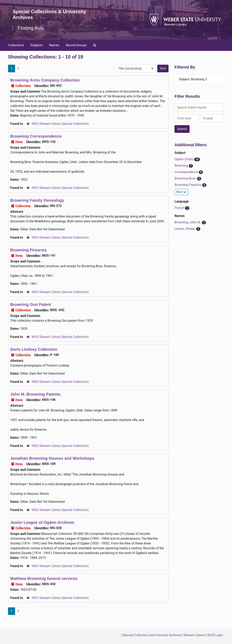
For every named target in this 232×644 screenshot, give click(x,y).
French (180, 208)
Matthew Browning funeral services (44, 578)
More (181, 192)
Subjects (37, 45)
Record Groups (76, 45)
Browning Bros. (186, 178)
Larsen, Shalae (185, 229)
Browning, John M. (188, 222)
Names (54, 45)
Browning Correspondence (36, 136)
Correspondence (187, 172)
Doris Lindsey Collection (34, 349)
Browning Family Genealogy (37, 200)
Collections (16, 45)
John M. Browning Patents (35, 394)
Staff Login (215, 635)
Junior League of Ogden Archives (42, 522)
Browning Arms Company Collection (45, 80)
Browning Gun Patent (31, 304)
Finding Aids (31, 28)
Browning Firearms (28, 250)
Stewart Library (194, 635)
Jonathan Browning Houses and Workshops (52, 458)
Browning (182, 166)
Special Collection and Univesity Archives (152, 635)
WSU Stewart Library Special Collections (60, 124)
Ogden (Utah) (184, 159)
